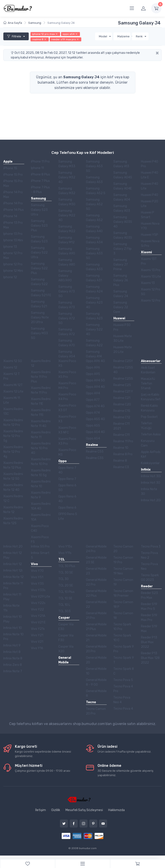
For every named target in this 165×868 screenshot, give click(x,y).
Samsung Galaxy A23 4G (94, 303)
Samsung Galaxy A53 (94, 180)
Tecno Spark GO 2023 (150, 578)
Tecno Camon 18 (123, 616)
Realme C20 (122, 404)
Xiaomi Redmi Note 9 (41, 495)
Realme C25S (123, 379)
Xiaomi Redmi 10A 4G (41, 506)
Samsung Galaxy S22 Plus (39, 268)
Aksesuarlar (151, 361)
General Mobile (65, 660)
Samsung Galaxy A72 (67, 332)
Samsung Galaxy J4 (121, 294)
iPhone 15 (10, 168)
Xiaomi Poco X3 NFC (67, 430)
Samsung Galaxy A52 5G (94, 204)
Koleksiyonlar (150, 463)
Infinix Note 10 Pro (13, 637)
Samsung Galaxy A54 (67, 354)
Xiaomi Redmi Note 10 (41, 484)
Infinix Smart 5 (40, 555)
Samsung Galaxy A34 (94, 240)
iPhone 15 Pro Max (13, 183)
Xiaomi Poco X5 (67, 363)
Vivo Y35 (37, 584)
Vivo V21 (37, 642)
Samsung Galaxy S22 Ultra (39, 253)
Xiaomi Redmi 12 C (13, 499)
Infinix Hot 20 (13, 547)
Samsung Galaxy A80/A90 (65, 276)
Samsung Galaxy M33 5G (39, 333)
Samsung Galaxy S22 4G (94, 329)
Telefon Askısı (151, 434)
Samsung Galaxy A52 (94, 218)
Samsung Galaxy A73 (67, 305)
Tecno (91, 702)
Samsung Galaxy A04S (123, 175)
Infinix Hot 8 (12, 652)
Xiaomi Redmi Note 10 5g (41, 473)
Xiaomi (146, 252)
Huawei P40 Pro (150, 164)
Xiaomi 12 (10, 368)
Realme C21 (122, 398)
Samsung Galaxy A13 (121, 164)
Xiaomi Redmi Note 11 (41, 435)
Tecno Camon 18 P (123, 604)
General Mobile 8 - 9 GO (96, 682)
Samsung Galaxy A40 (94, 229)
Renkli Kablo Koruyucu (149, 408)
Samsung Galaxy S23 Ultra (39, 210)
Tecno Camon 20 (123, 549)
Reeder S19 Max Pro (149, 618)
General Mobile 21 (96, 638)
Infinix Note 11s (11, 608)
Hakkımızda (116, 810)
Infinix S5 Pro (40, 547)
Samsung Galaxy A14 (94, 354)
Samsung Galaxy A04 (122, 197)
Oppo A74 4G (95, 406)
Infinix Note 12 (13, 577)
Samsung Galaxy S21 (39, 304)
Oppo (62, 461)
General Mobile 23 (96, 571)
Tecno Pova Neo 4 (122, 700)
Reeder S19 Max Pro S (149, 606)
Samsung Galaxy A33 (94, 267)
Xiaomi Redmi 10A (41, 517)
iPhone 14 (10, 216)
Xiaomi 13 (148, 283)
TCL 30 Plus (67, 566)
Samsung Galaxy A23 (94, 316)
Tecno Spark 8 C (124, 671)
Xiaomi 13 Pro (151, 270)
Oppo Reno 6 (67, 508)
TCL (62, 559)
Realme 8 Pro (123, 454)
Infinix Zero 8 (13, 665)
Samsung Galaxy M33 (67, 164)
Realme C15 (122, 411)
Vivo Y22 (37, 609)
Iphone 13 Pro (13, 234)
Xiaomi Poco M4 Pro (67, 386)
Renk (140, 36)
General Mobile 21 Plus (96, 627)
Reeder (147, 586)
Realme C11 (121, 435)
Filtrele (14, 36)
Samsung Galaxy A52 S (96, 191)
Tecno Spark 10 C (122, 638)
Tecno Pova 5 (123, 680)
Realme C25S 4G (123, 370)
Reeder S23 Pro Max (149, 595)
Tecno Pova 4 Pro (123, 689)
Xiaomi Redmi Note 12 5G (13, 476)
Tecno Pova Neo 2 (149, 555)
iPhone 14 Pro (13, 203)
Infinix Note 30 (149, 491)
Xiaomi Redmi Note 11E (41, 401)
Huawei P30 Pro (122, 327)
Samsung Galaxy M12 (66, 240)
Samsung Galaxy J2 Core (121, 307)
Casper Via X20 (66, 649)
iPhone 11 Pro (40, 162)
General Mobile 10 (96, 671)
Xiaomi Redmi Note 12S (13, 521)
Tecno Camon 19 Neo (123, 571)
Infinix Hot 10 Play (13, 619)
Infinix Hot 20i (151, 500)
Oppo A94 (93, 393)
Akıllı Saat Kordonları (148, 370)
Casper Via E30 (66, 627)
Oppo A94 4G (95, 387)
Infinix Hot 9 (12, 645)
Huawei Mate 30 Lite (123, 338)
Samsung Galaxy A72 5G (67, 318)
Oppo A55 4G (95, 419)
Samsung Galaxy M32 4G (67, 177)
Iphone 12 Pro (13, 264)
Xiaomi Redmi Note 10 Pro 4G (41, 448)
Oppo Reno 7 (67, 479)
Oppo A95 (93, 374)
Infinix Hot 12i (13, 571)
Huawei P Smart (148, 215)
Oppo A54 (93, 438)
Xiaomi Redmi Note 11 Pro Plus (41, 377)
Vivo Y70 (37, 571)
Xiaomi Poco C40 (40, 528)
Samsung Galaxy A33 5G (94, 253)
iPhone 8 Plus (41, 174)
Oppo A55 (93, 426)
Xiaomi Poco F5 (40, 540)
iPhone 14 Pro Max (13, 195)
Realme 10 (121, 448)
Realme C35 (95, 458)
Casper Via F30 (66, 638)
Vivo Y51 (37, 577)
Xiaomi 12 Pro (151, 301)
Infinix (146, 470)
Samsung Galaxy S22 (39, 282)
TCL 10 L (64, 605)
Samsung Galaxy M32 (67, 191)
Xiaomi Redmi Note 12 (13, 510)
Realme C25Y (123, 361)
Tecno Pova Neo (149, 566)
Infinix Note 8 (13, 658)
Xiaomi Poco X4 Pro (67, 397)
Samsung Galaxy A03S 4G (123, 222)
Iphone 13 (10, 247)
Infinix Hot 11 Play (12, 597)
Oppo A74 (93, 413)
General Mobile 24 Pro (96, 549)
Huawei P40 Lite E (150, 175)
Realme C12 (122, 417)
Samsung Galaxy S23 (39, 239)
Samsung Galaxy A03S (123, 235)
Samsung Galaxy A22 (94, 343)
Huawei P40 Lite (150, 186)
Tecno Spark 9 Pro (124, 649)
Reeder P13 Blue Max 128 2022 (150, 658)
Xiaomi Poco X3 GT (67, 408)
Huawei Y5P (150, 235)
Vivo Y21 (37, 635)
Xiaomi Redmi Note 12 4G (13, 487)
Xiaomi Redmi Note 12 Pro (13, 423)
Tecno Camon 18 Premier (123, 593)
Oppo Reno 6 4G (67, 499)
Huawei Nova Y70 (150, 226)
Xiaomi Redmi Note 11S (41, 413)
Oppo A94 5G (95, 380)
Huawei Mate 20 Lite (123, 350)
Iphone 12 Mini (13, 271)
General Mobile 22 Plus (96, 593)
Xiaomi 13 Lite (151, 277)
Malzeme (124, 36)
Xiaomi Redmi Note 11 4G (41, 424)
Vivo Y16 (37, 648)
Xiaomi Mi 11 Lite (12, 400)
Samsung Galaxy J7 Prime (121, 265)
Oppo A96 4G (95, 361)
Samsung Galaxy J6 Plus (121, 280)
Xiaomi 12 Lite (13, 392)
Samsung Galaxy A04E (123, 186)
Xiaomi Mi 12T (13, 385)
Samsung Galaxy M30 (67, 202)
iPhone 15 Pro (13, 175)
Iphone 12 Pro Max (13, 256)
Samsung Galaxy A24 (94, 289)
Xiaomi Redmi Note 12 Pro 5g (13, 436)
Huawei (119, 318)
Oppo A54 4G (95, 432)
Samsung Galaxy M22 (67, 229)
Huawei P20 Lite (150, 204)
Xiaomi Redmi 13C (13, 411)
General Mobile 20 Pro (96, 649)
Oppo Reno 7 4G (67, 470)
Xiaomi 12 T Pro (12, 376)
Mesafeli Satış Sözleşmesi (84, 810)
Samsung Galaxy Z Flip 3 (122, 249)
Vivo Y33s (38, 590)
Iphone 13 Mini (13, 240)
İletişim (41, 810)
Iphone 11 (37, 168)
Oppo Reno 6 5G (67, 488)
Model (103, 36)
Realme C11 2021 (121, 426)
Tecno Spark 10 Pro (122, 627)
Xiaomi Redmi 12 (41, 363)
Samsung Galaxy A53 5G (94, 166)
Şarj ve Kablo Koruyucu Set (151, 397)
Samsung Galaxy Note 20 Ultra (40, 317)
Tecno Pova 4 (123, 709)
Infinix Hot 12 (13, 564)
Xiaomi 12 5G (13, 361)
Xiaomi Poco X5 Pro (67, 375)
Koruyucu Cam (148, 443)
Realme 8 (120, 461)
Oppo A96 (93, 368)
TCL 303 (64, 611)
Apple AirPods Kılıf (151, 454)
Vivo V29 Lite (41, 597)
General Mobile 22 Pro (96, 582)
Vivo (34, 564)
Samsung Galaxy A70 (67, 343)
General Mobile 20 (96, 660)
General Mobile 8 (96, 693)
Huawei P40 (150, 195)
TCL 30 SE (66, 573)
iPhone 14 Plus (14, 210)
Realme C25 (122, 385)
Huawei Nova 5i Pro (150, 244)
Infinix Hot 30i (151, 476)
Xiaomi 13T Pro (149, 261)
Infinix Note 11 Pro (13, 586)
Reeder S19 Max (149, 629)
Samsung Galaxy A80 (67, 262)
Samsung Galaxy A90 (67, 251)
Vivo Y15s (65, 547)
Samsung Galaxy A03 (122, 208)
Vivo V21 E (38, 622)
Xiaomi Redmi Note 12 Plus (13, 465)
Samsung (38, 198)
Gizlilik (56, 810)
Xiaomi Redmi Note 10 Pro (41, 462)
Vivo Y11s (65, 553)
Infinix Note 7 (13, 671)
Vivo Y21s (38, 629)
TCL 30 (63, 579)
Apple (8, 162)
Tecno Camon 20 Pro (96, 711)
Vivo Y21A (38, 616)
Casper (64, 618)
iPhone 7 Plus (40, 181)
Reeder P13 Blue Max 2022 (149, 642)
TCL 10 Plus (66, 592)
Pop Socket (149, 417)
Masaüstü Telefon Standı (148, 384)
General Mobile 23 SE (96, 560)
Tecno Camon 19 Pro (123, 560)
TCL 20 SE (66, 585)
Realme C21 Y (123, 392)
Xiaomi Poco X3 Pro (67, 441)
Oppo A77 (93, 400)
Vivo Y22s (38, 603)
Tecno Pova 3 (151, 547)
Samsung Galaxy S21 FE (41, 293)
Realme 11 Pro (123, 441)
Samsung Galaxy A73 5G (67, 291)
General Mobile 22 (96, 604)
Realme (92, 445)
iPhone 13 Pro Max (13, 225)
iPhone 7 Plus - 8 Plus (40, 190)
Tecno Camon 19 (123, 582)
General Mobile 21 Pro (96, 616)
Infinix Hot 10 (13, 628)
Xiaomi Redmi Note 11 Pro (41, 390)
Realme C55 (95, 452)
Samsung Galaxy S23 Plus (39, 226)
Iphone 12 (10, 277)
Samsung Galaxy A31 (94, 278)
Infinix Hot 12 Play (13, 555)
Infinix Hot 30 (151, 483)
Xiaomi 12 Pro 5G (151, 292)
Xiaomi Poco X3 (67, 419)
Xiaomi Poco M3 (67, 452)
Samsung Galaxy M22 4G (67, 215)
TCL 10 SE (65, 598)
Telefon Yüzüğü (147, 426)
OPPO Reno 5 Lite (68, 516)
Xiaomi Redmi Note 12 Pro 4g (13, 452)
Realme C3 (121, 467)
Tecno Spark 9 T (124, 660)
